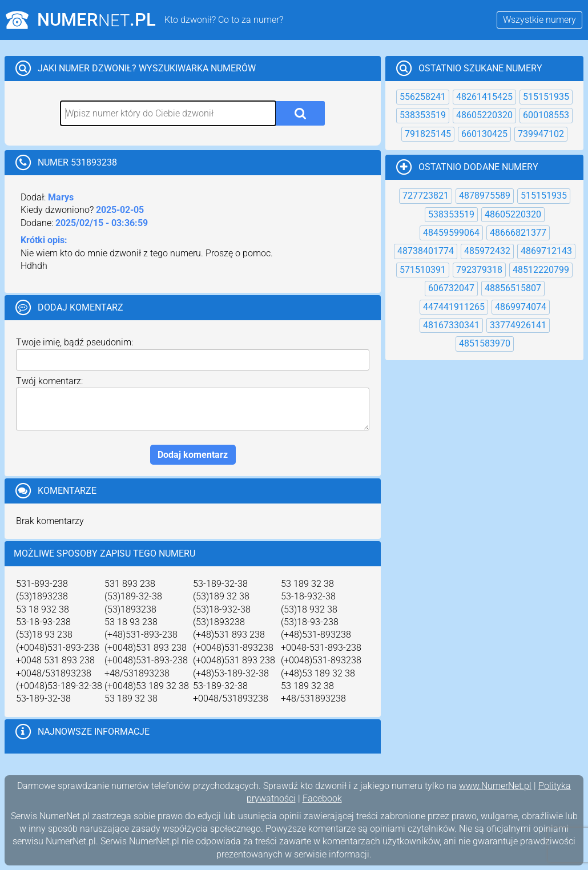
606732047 (451, 288)
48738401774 (426, 251)
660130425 (484, 134)
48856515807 (513, 288)
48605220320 (484, 115)
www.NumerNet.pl (495, 786)
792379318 (479, 270)
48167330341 (451, 325)
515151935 (546, 97)
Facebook (322, 798)
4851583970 (485, 343)
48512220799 (541, 270)
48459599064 (451, 233)
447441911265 (454, 307)
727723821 (426, 196)
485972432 (487, 251)
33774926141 (518, 325)
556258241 (423, 97)
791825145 (428, 134)
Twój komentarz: (49, 381)
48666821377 (518, 233)
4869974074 (521, 307)
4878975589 (485, 196)
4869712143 (546, 251)
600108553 (546, 115)
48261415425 (484, 97)
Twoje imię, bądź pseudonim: (74, 342)
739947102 (541, 134)
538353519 (423, 115)
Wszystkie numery (539, 20)
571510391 (423, 270)
